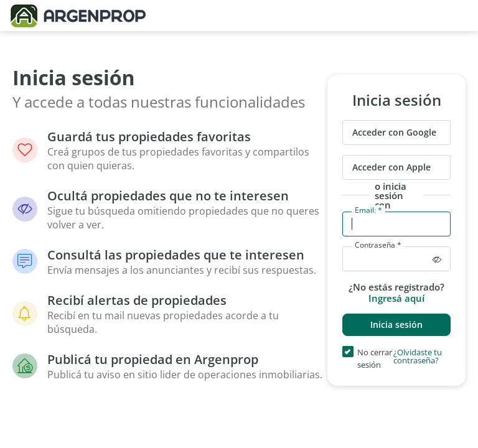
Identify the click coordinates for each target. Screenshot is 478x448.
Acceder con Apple (391, 167)
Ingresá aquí (396, 298)
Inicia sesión (396, 324)
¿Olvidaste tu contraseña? (418, 357)
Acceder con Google (394, 132)
